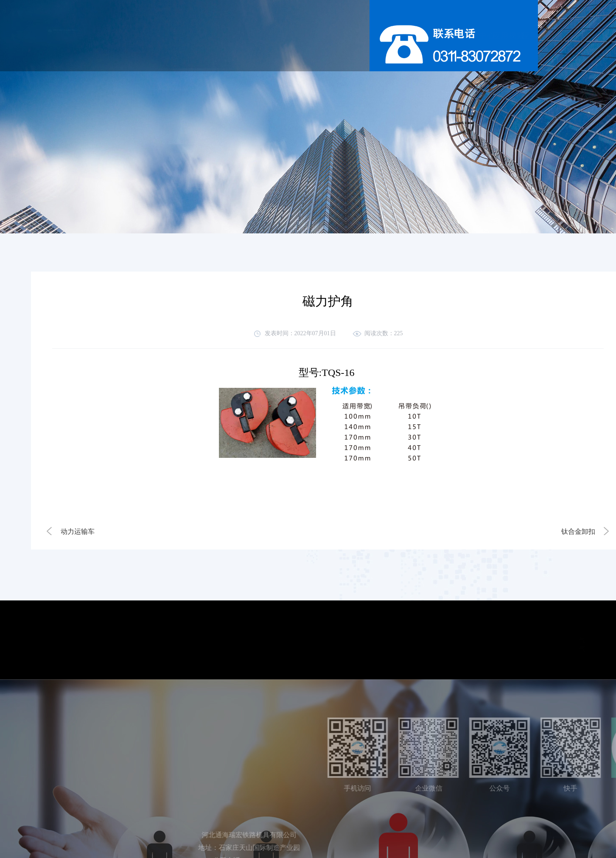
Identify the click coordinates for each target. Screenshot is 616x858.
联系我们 (486, 36)
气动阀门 (490, 649)
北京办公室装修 (560, 649)
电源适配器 (537, 640)
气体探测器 (493, 640)
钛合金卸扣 (578, 531)
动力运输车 (78, 531)
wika (520, 649)
